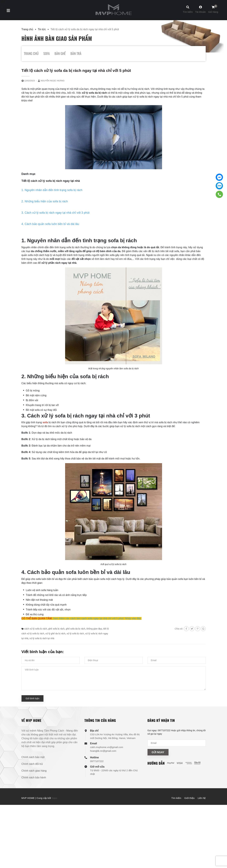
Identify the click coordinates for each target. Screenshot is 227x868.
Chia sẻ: (179, 629)
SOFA (47, 53)
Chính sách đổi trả (32, 764)
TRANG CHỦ (31, 53)
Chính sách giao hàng (34, 771)
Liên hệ (202, 798)
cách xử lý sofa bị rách (36, 629)
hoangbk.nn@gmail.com (103, 751)
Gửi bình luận (33, 698)
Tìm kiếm (176, 798)
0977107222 (97, 761)
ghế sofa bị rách (56, 629)
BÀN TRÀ (76, 53)
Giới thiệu (190, 798)
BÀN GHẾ (60, 53)
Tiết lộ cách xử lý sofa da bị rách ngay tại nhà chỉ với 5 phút (76, 70)
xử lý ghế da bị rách (55, 634)
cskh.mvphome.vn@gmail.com (107, 747)
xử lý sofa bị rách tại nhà (42, 638)
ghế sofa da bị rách (75, 629)
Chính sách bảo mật (33, 757)
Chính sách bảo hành (34, 777)
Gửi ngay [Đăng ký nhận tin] (158, 752)
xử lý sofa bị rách (75, 634)
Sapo (54, 798)
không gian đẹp (94, 629)
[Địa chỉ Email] (177, 743)
